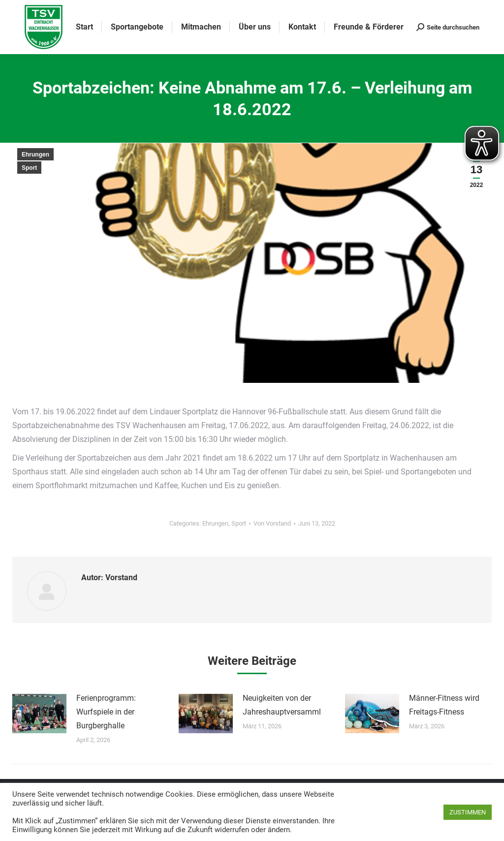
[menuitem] (84, 27)
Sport (29, 168)
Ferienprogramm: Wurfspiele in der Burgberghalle (106, 712)
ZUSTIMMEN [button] (468, 812)
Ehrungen (35, 155)
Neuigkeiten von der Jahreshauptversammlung (288, 705)
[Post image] (39, 714)
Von (272, 523)
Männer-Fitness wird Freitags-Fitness (444, 705)
